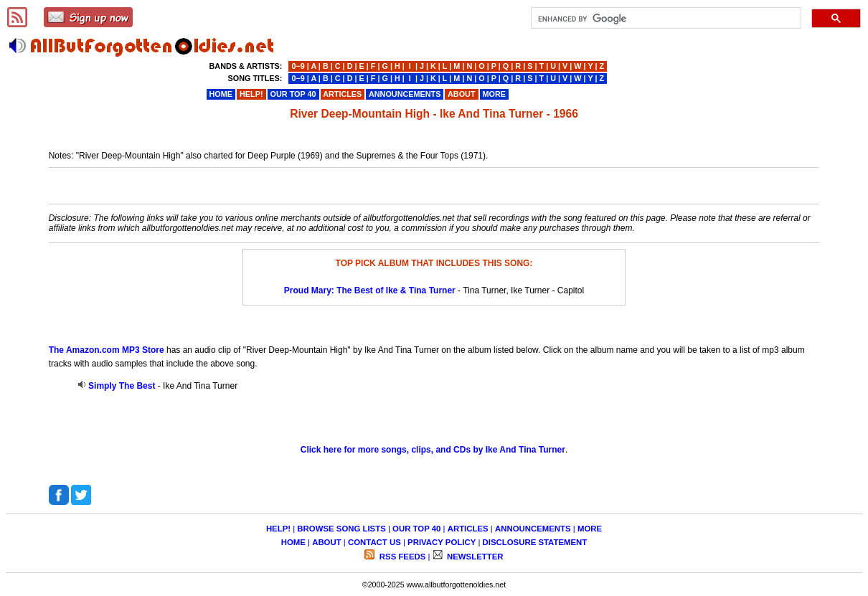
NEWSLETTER (474, 557)
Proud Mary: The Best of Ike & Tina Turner (370, 290)
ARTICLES (468, 529)
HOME (293, 542)
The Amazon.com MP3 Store (107, 350)
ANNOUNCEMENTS (533, 529)
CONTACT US (374, 542)
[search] (665, 19)
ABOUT (327, 542)
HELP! (278, 529)
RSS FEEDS (402, 557)
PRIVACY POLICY (442, 542)
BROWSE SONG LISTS (341, 529)
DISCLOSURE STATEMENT (535, 542)
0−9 (298, 66)
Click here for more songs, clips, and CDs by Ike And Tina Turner (433, 450)
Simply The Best (122, 386)
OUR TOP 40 (416, 529)
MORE (590, 529)
